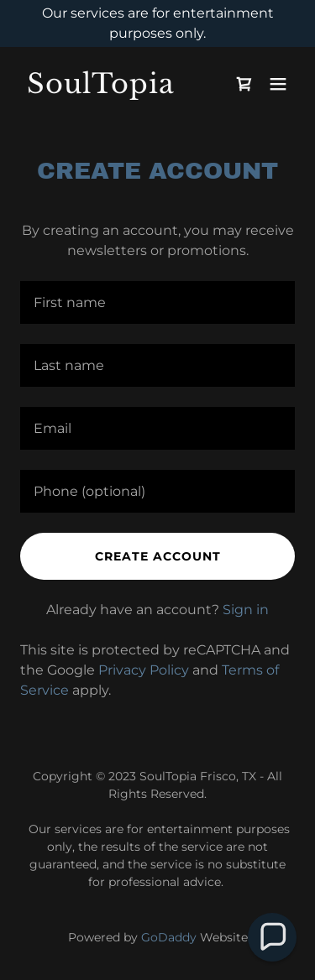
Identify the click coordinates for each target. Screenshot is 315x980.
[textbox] (157, 302)
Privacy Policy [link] (144, 670)
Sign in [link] (246, 610)
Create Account (158, 556)
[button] (278, 84)
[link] (116, 89)
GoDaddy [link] (169, 937)
